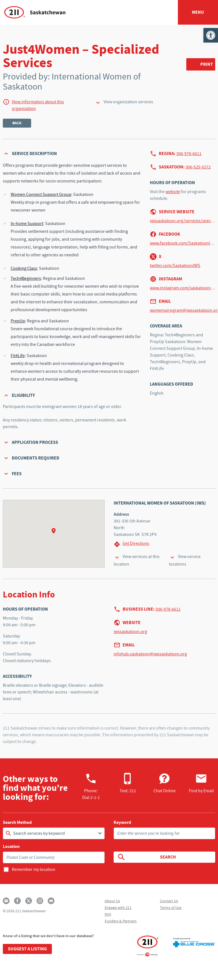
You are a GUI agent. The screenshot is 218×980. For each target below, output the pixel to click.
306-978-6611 (189, 154)
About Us (112, 901)
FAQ (108, 914)
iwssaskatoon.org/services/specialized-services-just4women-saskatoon (183, 221)
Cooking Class (24, 268)
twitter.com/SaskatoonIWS (175, 266)
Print (207, 64)
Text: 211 (128, 783)
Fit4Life (18, 356)
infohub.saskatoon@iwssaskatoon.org (150, 654)
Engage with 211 (118, 908)
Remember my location (34, 869)
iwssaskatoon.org (130, 632)
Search (147, 857)
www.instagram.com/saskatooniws (183, 288)
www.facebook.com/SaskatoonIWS (183, 243)
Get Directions (131, 544)
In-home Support (27, 224)
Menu (198, 12)
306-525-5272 (198, 167)
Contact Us (169, 901)
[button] (211, 35)
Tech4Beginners (26, 278)
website (173, 192)
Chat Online (165, 783)
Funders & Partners (121, 921)
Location (11, 847)
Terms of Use (171, 908)
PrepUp (18, 321)
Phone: (91, 786)
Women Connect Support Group (41, 194)
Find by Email (201, 783)
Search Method (17, 822)
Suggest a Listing (27, 949)
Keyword (122, 822)
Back (17, 123)
